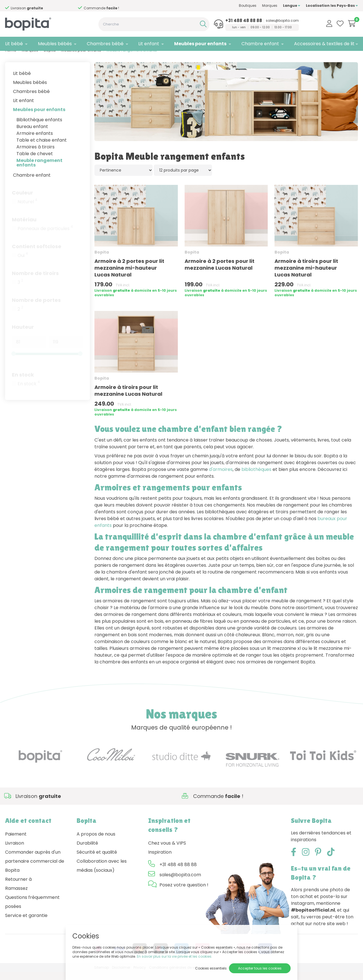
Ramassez (16, 896)
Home (11, 58)
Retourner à (18, 887)
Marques (270, 6)
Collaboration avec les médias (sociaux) (102, 874)
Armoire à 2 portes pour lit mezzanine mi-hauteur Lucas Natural (129, 276)
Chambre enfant (260, 44)
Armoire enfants (35, 141)
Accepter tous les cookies (260, 968)
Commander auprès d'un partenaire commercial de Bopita (35, 869)
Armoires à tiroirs (35, 154)
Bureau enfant (32, 134)
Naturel (27, 209)
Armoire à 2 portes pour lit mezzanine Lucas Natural (220, 272)
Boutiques (248, 6)
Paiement (16, 842)
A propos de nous (96, 842)
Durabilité (87, 851)
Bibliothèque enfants (39, 127)
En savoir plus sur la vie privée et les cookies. (175, 956)
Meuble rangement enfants (39, 170)
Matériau (24, 227)
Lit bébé (14, 44)
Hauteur (23, 335)
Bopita (50, 58)
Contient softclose (37, 254)
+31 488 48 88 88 (244, 21)
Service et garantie (26, 923)
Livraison (15, 851)
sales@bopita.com (282, 21)
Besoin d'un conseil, (36, 6)
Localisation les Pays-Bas (332, 6)
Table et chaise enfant (42, 148)
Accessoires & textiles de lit (324, 44)
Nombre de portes (36, 308)
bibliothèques (256, 477)
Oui (23, 263)
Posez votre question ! (184, 893)
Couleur (22, 200)
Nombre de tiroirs (35, 281)
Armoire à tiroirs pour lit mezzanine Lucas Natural (128, 398)
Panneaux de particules (45, 236)
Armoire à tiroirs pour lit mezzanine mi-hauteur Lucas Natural (306, 276)
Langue (292, 6)
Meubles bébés (55, 44)
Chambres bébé (105, 44)
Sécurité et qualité (97, 860)
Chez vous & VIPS (167, 851)
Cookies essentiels (211, 968)
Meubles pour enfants (200, 44)
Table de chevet (35, 161)
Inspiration (160, 860)
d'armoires (221, 477)
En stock (23, 382)
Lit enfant (149, 44)
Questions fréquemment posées (32, 910)
